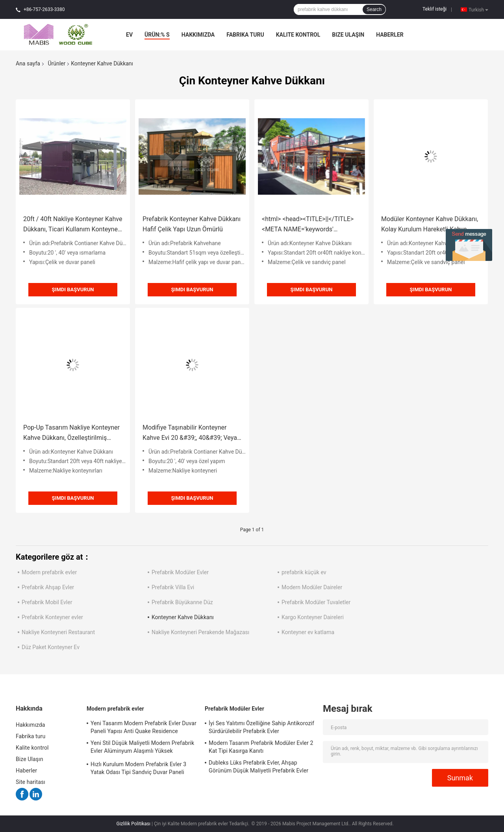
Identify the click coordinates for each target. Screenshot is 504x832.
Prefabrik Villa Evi (173, 587)
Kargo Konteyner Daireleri (313, 617)
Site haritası (31, 782)
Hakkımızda (198, 35)
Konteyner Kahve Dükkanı (183, 617)
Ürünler (57, 63)
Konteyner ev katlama (308, 632)
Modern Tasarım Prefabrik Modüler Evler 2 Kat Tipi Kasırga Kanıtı (261, 747)
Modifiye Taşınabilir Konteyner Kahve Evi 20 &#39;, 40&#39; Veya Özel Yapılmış (190, 433)
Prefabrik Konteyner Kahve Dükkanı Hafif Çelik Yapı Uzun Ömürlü (192, 224)
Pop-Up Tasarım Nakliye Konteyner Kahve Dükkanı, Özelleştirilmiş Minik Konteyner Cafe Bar (71, 433)
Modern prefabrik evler (49, 572)
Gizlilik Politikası (133, 824)
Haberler (390, 35)
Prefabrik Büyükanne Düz (182, 602)
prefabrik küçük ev (304, 572)
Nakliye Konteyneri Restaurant (58, 632)
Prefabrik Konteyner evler (52, 617)
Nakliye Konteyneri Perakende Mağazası (200, 632)
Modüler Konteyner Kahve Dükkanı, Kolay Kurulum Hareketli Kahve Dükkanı (430, 225)
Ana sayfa (28, 63)
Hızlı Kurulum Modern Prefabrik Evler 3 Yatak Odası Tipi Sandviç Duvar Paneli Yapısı (138, 769)
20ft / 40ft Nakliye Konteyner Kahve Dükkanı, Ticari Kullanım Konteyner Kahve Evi (73, 225)
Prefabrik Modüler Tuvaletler (316, 602)
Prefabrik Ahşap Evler (48, 587)
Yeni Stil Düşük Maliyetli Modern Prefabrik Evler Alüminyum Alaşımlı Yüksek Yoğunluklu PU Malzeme (142, 748)
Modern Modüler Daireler (312, 587)
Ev (129, 35)
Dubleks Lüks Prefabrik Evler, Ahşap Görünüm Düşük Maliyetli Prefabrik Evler (258, 767)
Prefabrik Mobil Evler (47, 602)
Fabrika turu (245, 35)
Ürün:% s (157, 35)
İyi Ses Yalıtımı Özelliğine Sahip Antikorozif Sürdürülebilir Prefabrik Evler (261, 727)
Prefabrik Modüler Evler (180, 572)
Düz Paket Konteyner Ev (51, 647)
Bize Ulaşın (348, 35)
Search (374, 9)
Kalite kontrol (298, 35)
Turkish (478, 9)
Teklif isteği (435, 9)
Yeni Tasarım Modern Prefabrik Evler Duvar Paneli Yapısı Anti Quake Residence (144, 727)
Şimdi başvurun (73, 289)
